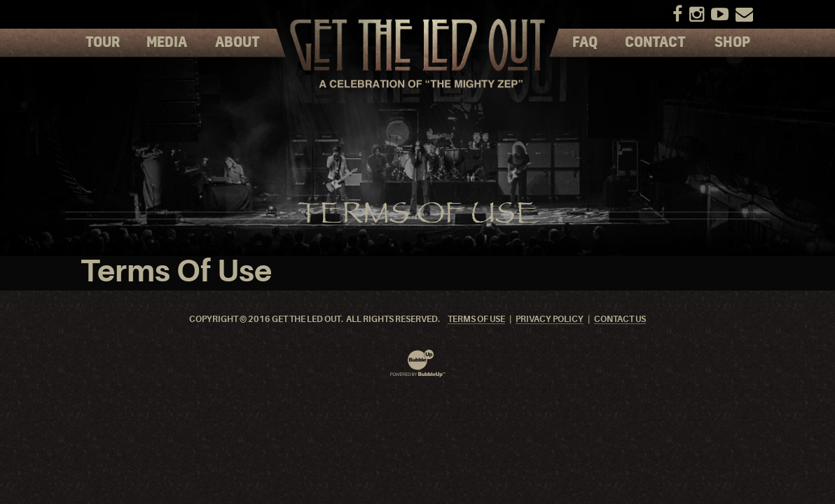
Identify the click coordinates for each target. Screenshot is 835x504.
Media (167, 43)
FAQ (585, 43)
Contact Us (620, 320)
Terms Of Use (476, 320)
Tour (103, 43)
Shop (732, 43)
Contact (655, 43)
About (237, 43)
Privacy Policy (550, 320)
